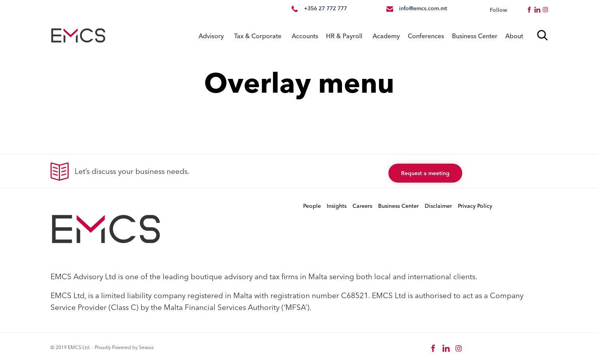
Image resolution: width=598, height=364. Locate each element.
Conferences (426, 36)
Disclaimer (438, 206)
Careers (362, 206)
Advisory (211, 36)
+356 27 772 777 (325, 8)
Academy (386, 36)
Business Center (475, 36)
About (514, 36)
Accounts (305, 36)
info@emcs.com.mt (423, 8)
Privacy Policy (475, 206)
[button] (425, 173)
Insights (337, 206)
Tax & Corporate (258, 36)
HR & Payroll (344, 36)
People (312, 206)
